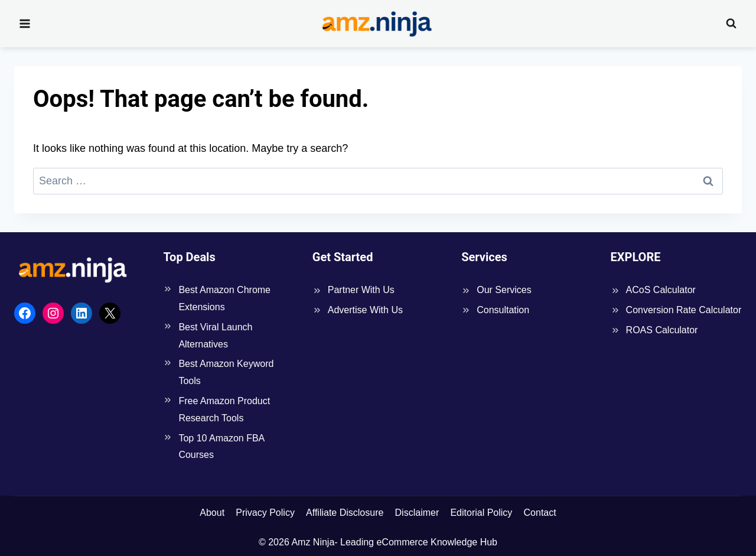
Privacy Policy (265, 513)
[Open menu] (25, 23)
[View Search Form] (731, 24)
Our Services (504, 290)
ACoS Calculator (661, 290)
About (212, 513)
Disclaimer (417, 513)
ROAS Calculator (662, 330)
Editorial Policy (481, 513)
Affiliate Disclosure (345, 513)
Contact (540, 513)
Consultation (503, 310)
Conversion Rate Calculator (684, 310)
